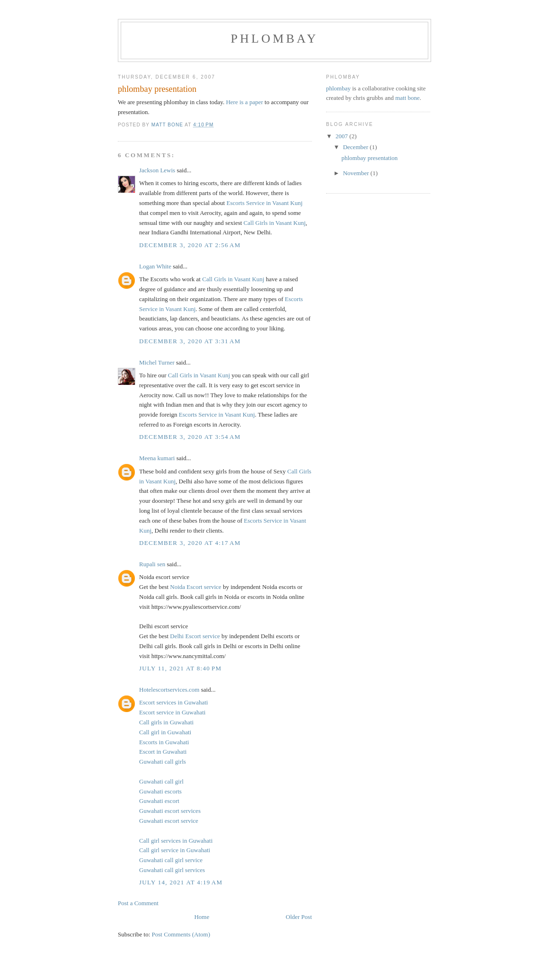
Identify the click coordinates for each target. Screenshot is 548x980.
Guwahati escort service (169, 821)
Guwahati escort (159, 801)
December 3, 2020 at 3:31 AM (190, 341)
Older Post (299, 917)
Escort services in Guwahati (173, 702)
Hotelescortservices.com (169, 690)
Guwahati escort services (170, 811)
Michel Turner (157, 362)
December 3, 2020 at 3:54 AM (190, 437)
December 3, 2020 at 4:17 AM (190, 543)
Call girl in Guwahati (165, 732)
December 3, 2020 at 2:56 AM (190, 245)
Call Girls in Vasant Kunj (275, 223)
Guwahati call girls (163, 762)
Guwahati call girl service (171, 860)
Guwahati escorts (160, 791)
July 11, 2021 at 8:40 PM (180, 668)
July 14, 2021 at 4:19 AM (181, 882)
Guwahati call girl (161, 781)
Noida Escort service (195, 587)
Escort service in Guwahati (172, 712)
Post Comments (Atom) (181, 934)
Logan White (155, 266)
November (357, 173)
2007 (342, 136)
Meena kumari (157, 458)
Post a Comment (138, 903)
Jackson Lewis (157, 170)
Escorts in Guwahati (164, 742)
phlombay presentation (369, 158)
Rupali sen (152, 564)
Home (202, 917)
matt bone (407, 98)
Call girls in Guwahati (166, 722)
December (357, 147)
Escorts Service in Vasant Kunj (264, 203)
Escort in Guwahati (163, 752)
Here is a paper (244, 102)
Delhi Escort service (195, 636)
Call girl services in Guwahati (176, 841)
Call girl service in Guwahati (175, 850)
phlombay (274, 39)
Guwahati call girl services (172, 870)
